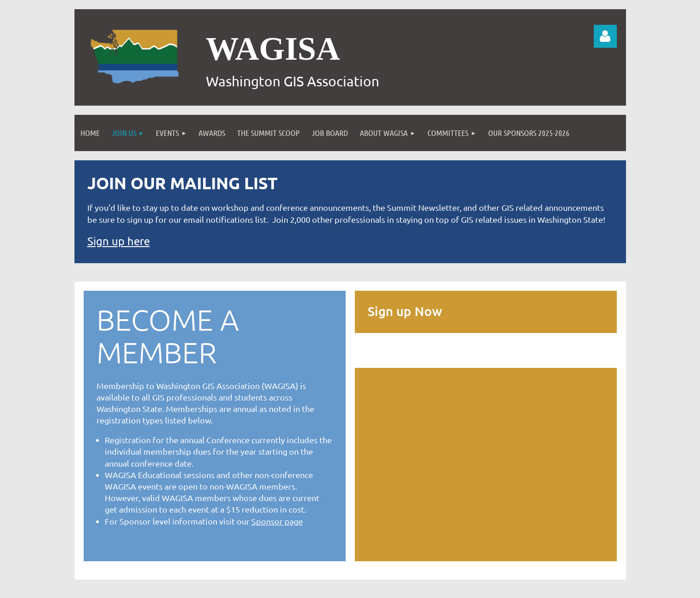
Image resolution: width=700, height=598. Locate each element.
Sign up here (119, 241)
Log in (605, 36)
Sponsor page (277, 521)
